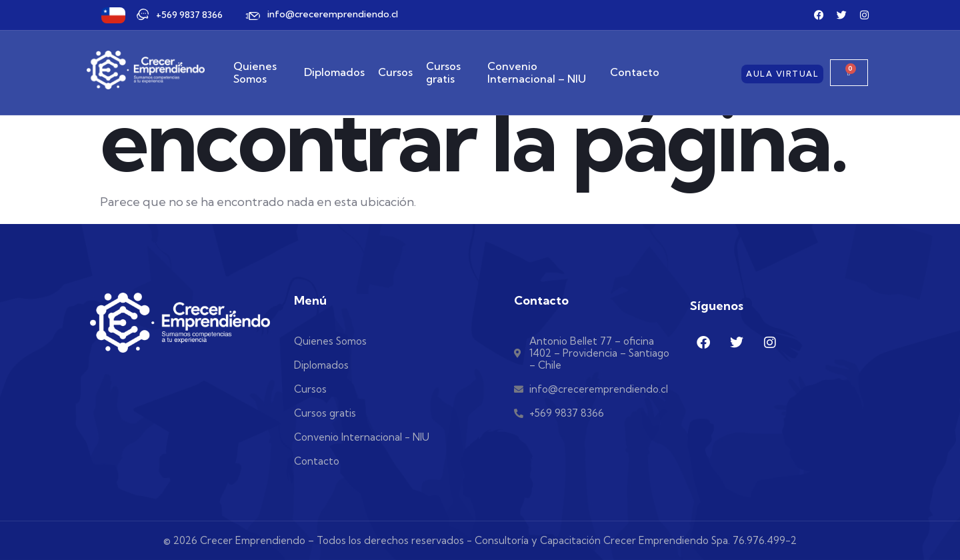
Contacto (635, 73)
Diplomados (334, 73)
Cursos (395, 73)
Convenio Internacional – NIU (537, 73)
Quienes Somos (255, 73)
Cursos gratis (443, 73)
